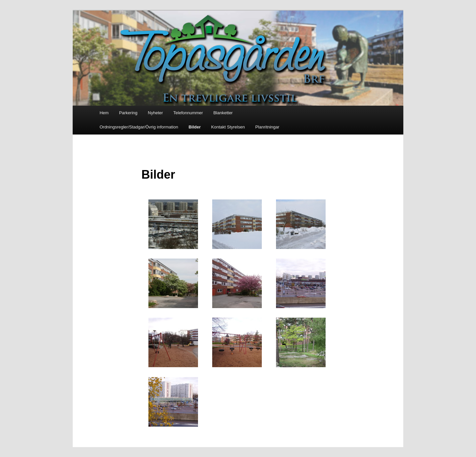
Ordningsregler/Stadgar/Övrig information (139, 127)
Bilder (195, 127)
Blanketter (223, 113)
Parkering (128, 113)
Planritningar (267, 127)
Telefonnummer (188, 113)
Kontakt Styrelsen (228, 127)
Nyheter (155, 113)
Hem (104, 113)
